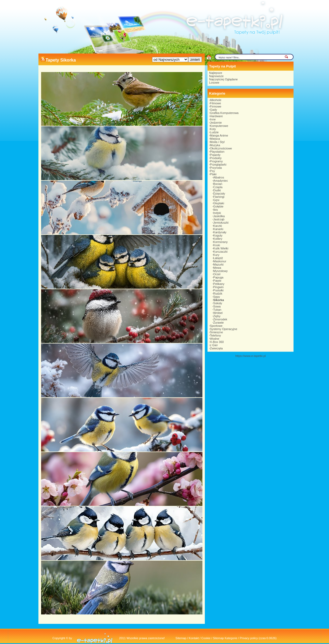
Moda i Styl (217, 142)
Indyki (217, 213)
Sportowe (216, 326)
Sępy (217, 297)
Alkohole (216, 100)
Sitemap (181, 638)
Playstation (217, 152)
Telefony (215, 335)
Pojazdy (215, 155)
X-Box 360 (217, 342)
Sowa (217, 306)
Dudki (217, 190)
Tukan (217, 310)
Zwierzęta (216, 348)
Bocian (218, 184)
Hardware (216, 116)
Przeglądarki (218, 164)
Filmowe (215, 103)
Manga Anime (219, 135)
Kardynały (220, 232)
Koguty (218, 235)
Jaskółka (219, 216)
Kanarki (218, 229)
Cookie (206, 638)
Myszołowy (220, 271)
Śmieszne (216, 332)
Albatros (219, 177)
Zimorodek (220, 319)
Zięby (217, 316)
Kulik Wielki (221, 248)
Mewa (217, 268)
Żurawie (218, 323)
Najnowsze (216, 76)
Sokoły (218, 303)
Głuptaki (219, 203)
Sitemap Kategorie (225, 638)
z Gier (214, 345)
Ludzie (214, 132)
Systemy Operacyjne (223, 329)
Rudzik (218, 294)
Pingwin (218, 287)
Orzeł (217, 274)
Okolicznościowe (221, 148)
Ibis (215, 210)
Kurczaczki (220, 252)
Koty (213, 129)
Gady (213, 110)
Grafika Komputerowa (224, 113)
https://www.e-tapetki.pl (250, 356)
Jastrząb (219, 219)
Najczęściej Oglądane (223, 79)
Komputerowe (219, 126)
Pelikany (219, 284)
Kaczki (217, 226)
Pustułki (218, 290)
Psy (212, 171)
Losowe (214, 83)
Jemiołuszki (221, 223)
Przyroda (216, 168)
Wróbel (218, 313)
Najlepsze (216, 73)
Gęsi (216, 200)
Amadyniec (220, 181)
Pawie (217, 281)
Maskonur (220, 261)
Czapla (218, 187)
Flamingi (219, 197)
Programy (216, 161)
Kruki (217, 245)
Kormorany (220, 242)
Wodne (215, 339)
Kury (216, 255)
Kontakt (194, 638)
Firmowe (216, 106)
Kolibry (218, 239)
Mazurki (218, 264)
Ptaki (213, 174)
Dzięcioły (219, 194)
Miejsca (215, 139)
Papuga (218, 277)
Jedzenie (216, 123)
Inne (213, 119)
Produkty (216, 158)
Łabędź (218, 258)
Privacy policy (249, 638)
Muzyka (215, 145)
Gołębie (218, 206)
